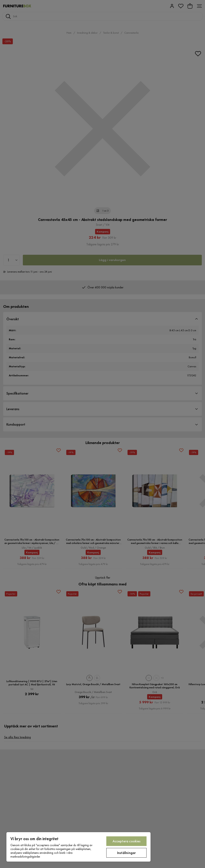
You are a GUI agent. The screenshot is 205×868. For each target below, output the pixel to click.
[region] (78, 847)
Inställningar (126, 853)
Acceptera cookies (127, 841)
